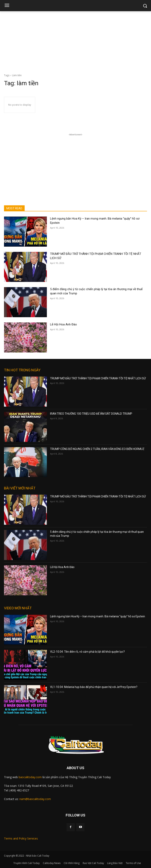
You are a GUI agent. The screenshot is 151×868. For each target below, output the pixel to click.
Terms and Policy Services (21, 838)
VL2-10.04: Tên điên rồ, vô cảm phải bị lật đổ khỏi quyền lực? (87, 652)
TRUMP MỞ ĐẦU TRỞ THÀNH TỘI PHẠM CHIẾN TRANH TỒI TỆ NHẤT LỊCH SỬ (98, 378)
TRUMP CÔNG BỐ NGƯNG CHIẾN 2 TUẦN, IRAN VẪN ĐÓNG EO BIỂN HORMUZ (97, 449)
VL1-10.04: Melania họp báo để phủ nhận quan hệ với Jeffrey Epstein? (94, 687)
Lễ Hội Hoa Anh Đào (63, 324)
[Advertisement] (75, 41)
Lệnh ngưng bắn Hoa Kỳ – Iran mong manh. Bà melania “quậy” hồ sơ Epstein (98, 616)
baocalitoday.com (30, 777)
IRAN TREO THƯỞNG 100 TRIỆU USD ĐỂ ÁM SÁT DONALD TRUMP (91, 414)
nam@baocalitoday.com (35, 799)
